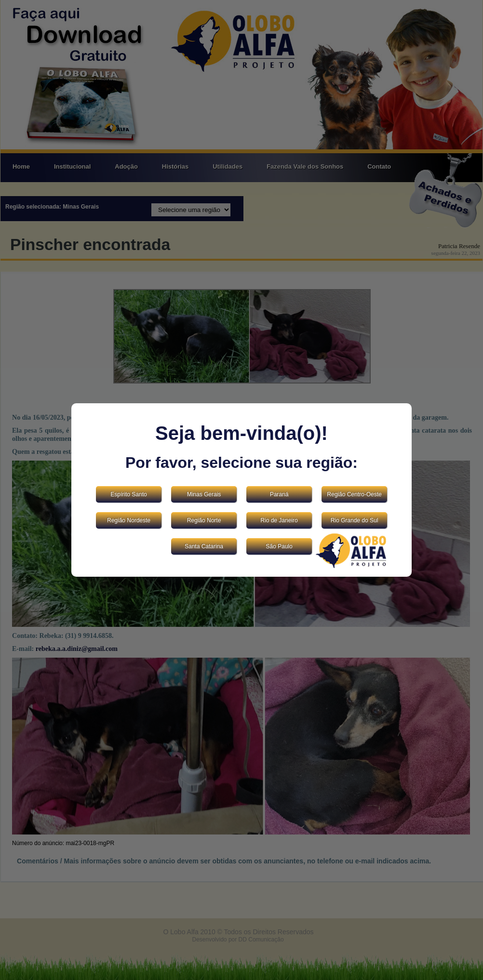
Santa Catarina (204, 546)
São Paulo (279, 546)
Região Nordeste (129, 520)
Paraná (279, 494)
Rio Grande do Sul (355, 520)
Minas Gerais (204, 494)
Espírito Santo (128, 494)
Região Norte (204, 520)
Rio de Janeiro (279, 520)
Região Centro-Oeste (354, 494)
